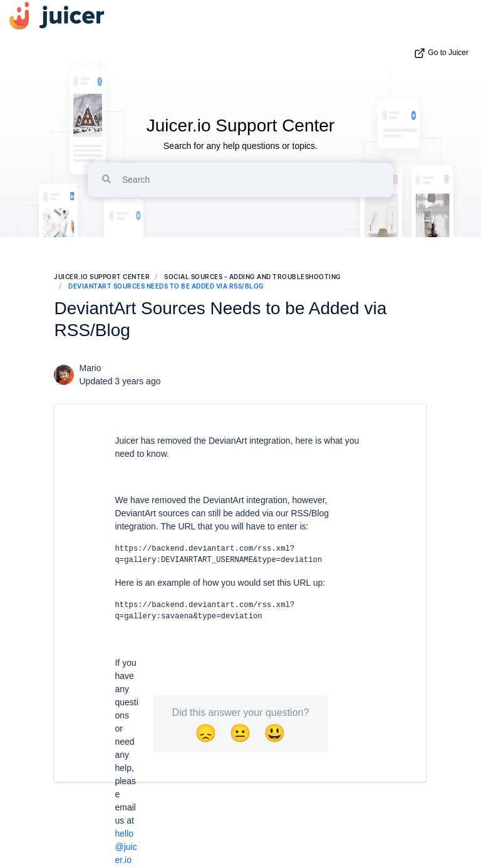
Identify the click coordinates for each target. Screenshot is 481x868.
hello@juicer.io (126, 847)
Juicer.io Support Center (240, 125)
